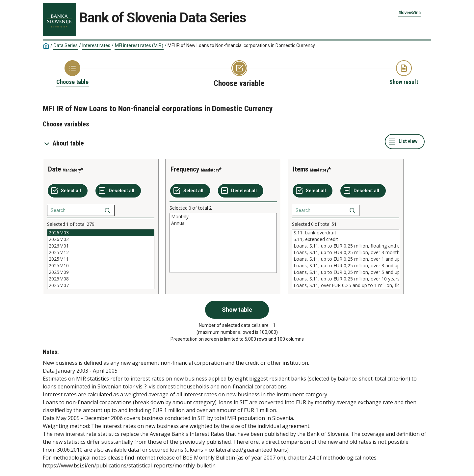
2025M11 (101, 259)
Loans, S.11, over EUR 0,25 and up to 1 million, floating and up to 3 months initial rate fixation (346, 285)
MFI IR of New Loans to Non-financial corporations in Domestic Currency (241, 45)
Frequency (185, 169)
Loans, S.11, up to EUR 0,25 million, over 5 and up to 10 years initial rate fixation (346, 272)
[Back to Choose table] (72, 73)
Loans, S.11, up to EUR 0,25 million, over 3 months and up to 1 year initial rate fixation (346, 252)
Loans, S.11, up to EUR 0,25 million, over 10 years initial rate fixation (346, 279)
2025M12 (101, 252)
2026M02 (101, 239)
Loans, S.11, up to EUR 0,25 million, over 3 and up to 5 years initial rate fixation (346, 266)
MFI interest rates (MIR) (139, 45)
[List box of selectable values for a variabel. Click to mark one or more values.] (101, 259)
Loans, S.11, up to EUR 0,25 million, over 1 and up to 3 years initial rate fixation (346, 259)
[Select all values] (68, 191)
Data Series (66, 45)
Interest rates (96, 45)
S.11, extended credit (346, 239)
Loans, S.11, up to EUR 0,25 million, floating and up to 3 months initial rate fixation (346, 246)
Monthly (223, 217)
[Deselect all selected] (118, 191)
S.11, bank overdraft (346, 233)
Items (301, 169)
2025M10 (101, 266)
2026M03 (101, 233)
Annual (223, 223)
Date (54, 169)
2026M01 (101, 246)
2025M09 (101, 272)
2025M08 (101, 279)
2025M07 (101, 285)
